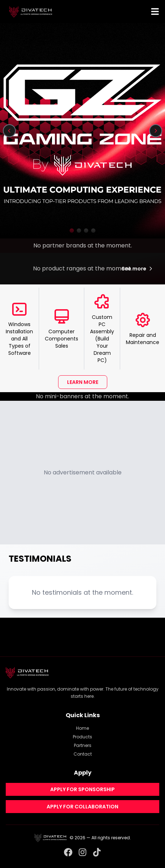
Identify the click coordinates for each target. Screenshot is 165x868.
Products (82, 737)
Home (82, 728)
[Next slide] (156, 131)
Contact (83, 754)
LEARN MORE (83, 382)
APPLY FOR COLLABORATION (82, 807)
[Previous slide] (9, 131)
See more (138, 269)
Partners (83, 745)
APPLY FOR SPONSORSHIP (82, 789)
